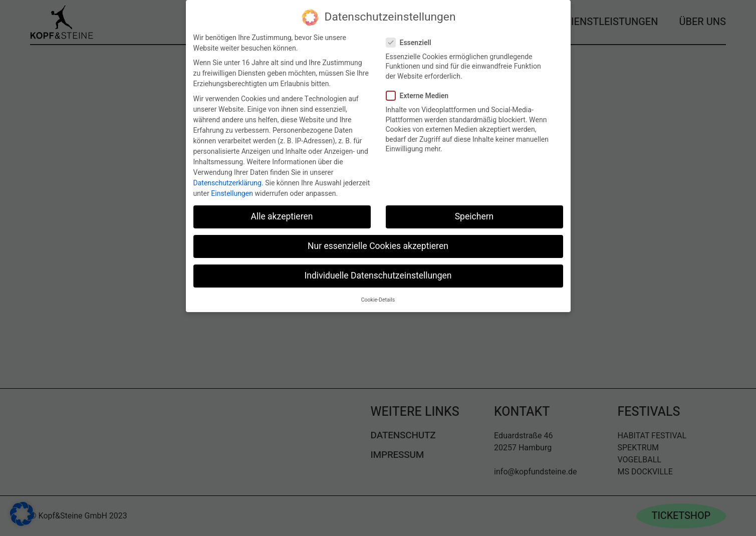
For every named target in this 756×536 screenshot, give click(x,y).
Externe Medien (422, 96)
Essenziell (413, 43)
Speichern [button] (474, 217)
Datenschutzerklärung (227, 183)
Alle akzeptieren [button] (282, 217)
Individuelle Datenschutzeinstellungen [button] (378, 276)
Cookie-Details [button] (378, 300)
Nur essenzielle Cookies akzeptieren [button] (378, 246)
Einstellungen (232, 194)
